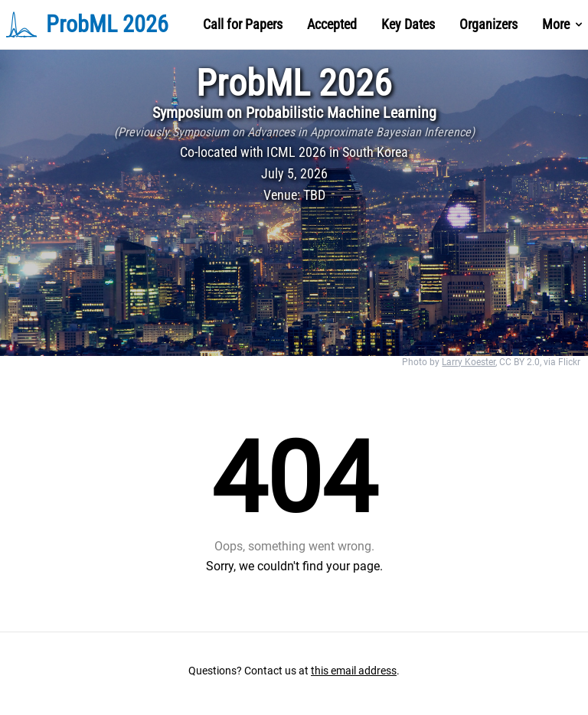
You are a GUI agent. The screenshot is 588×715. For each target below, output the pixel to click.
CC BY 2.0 (519, 362)
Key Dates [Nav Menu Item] (408, 24)
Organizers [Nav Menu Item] (488, 24)
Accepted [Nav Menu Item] (332, 24)
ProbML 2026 (294, 83)
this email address (354, 671)
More (563, 24)
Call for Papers (243, 24)
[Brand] (106, 24)
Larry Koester (469, 362)
